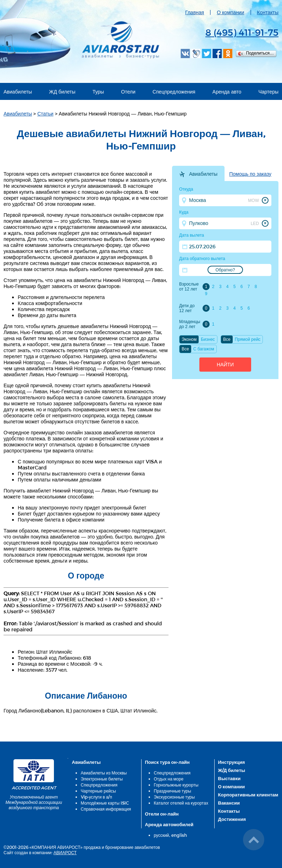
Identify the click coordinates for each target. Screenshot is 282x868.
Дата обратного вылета (202, 259)
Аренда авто (227, 92)
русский (162, 835)
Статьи (45, 114)
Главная (195, 12)
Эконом (189, 339)
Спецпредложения (174, 92)
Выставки (230, 778)
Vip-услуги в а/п (97, 797)
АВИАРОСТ (65, 852)
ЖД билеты (62, 92)
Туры (98, 92)
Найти (225, 365)
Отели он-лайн (162, 814)
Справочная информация (106, 809)
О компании (230, 12)
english (179, 835)
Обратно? (225, 270)
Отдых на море (169, 779)
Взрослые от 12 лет (189, 287)
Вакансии (229, 803)
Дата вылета (192, 235)
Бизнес (208, 339)
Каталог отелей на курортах (181, 803)
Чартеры (269, 92)
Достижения (232, 819)
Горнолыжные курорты (176, 785)
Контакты (268, 12)
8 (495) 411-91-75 (242, 32)
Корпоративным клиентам (248, 795)
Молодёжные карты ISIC (105, 803)
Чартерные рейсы (98, 791)
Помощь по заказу (250, 174)
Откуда (186, 189)
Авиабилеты (18, 92)
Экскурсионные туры (175, 797)
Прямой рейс (248, 339)
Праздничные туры (173, 791)
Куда (184, 212)
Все (227, 339)
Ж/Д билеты (232, 770)
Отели (128, 92)
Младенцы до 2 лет (190, 324)
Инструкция (232, 762)
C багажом (204, 349)
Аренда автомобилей (169, 824)
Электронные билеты (102, 779)
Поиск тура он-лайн (167, 762)
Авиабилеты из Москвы (104, 773)
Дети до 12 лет (187, 308)
